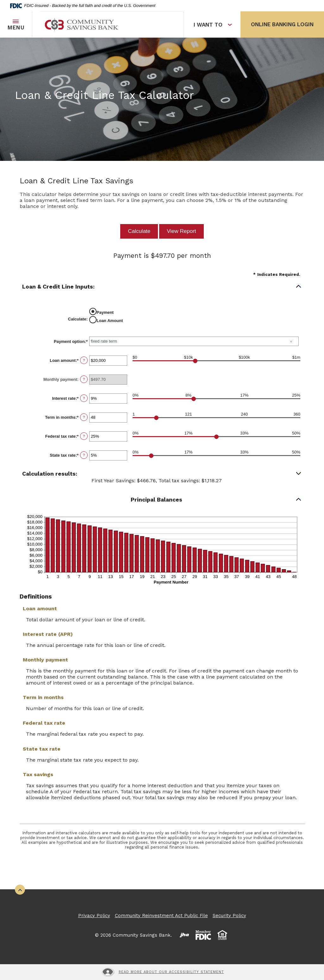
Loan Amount (110, 321)
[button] (162, 287)
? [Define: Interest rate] (84, 398)
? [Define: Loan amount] (84, 360)
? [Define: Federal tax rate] (84, 436)
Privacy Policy (94, 916)
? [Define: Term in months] (84, 417)
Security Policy (229, 916)
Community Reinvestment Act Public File (161, 916)
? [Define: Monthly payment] (84, 379)
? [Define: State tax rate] (84, 455)
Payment (105, 312)
